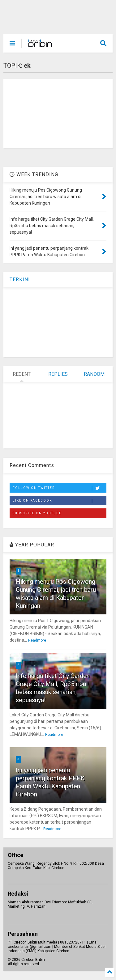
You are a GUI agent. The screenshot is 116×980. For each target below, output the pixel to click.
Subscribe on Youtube (37, 513)
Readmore (37, 640)
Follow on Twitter (59, 488)
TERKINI (20, 280)
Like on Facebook (59, 501)
